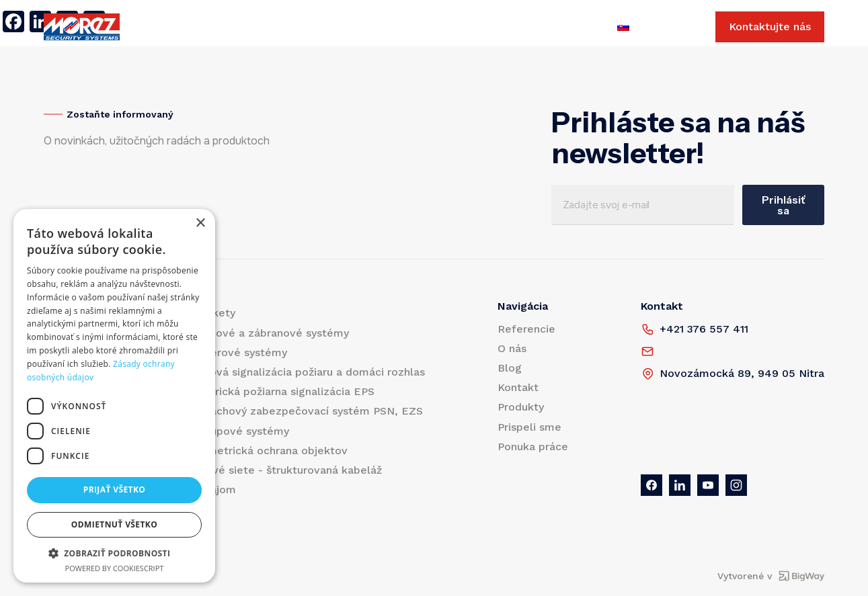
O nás (298, 28)
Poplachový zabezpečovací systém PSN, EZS (305, 411)
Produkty (174, 28)
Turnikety (211, 313)
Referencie (240, 28)
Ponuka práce (531, 28)
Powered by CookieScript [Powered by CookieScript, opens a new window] (115, 568)
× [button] (200, 223)
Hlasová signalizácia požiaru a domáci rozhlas (306, 372)
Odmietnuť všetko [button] (114, 524)
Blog (338, 28)
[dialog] (114, 396)
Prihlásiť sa (784, 205)
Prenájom (211, 489)
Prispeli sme (451, 28)
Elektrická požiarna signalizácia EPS (281, 391)
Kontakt (384, 28)
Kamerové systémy (237, 352)
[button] (114, 553)
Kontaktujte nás (770, 28)
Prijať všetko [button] (115, 489)
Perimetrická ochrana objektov (267, 451)
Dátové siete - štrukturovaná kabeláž (284, 470)
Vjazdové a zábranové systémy (268, 333)
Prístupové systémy (238, 431)
